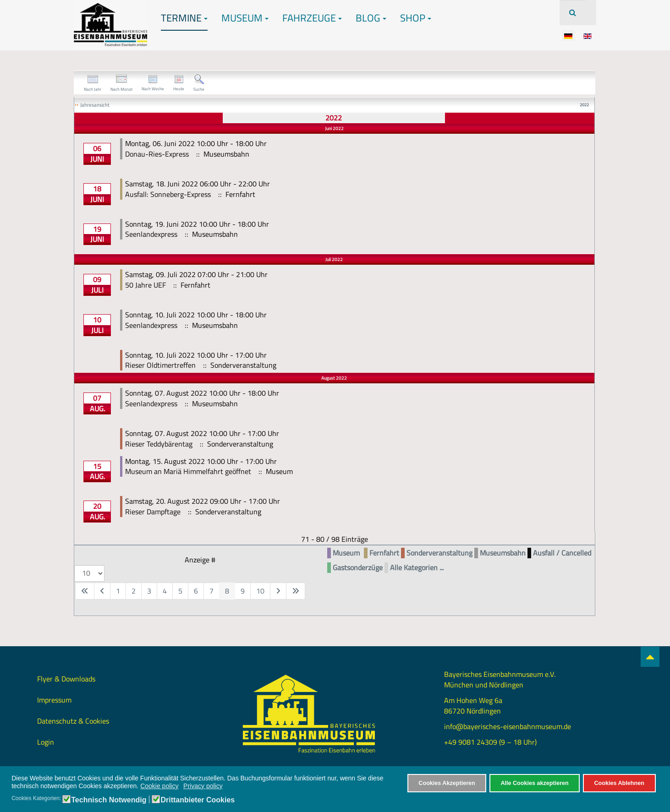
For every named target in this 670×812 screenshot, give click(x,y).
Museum (245, 18)
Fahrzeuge (312, 18)
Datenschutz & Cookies (73, 721)
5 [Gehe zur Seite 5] (180, 591)
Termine (184, 18)
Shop (416, 18)
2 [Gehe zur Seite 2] (134, 591)
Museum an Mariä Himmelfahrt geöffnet (188, 471)
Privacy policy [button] (203, 786)
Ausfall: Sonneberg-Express (168, 194)
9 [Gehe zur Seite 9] (243, 591)
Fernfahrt (384, 553)
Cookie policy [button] (159, 786)
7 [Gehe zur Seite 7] (211, 591)
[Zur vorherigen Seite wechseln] (102, 591)
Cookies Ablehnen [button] (619, 783)
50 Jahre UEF (146, 285)
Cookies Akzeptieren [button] (447, 783)
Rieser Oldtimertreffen (160, 365)
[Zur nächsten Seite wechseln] (278, 591)
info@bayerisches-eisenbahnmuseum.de (508, 726)
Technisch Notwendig (109, 800)
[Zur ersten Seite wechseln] (85, 591)
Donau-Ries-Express (157, 154)
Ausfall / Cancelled (562, 553)
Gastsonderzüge (358, 568)
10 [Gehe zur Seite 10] (260, 591)
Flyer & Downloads (66, 679)
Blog (371, 18)
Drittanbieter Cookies (198, 800)
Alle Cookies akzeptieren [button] (534, 783)
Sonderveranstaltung (439, 553)
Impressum (54, 700)
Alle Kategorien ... (417, 568)
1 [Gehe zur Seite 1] (118, 591)
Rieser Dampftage (153, 512)
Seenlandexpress (151, 234)
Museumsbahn (503, 553)
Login (46, 742)
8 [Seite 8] (227, 591)
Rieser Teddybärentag (159, 444)
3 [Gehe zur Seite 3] (149, 591)
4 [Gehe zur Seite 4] (165, 591)
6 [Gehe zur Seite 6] (196, 591)
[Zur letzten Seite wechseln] (296, 591)
